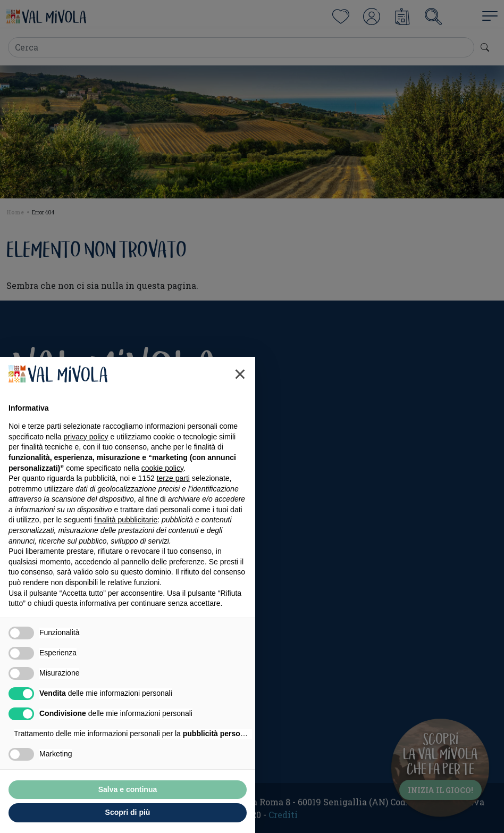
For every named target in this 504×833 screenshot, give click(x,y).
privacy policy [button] (86, 437)
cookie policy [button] (162, 468)
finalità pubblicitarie (126, 520)
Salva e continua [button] (128, 789)
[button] (240, 374)
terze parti (173, 478)
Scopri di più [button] (128, 812)
